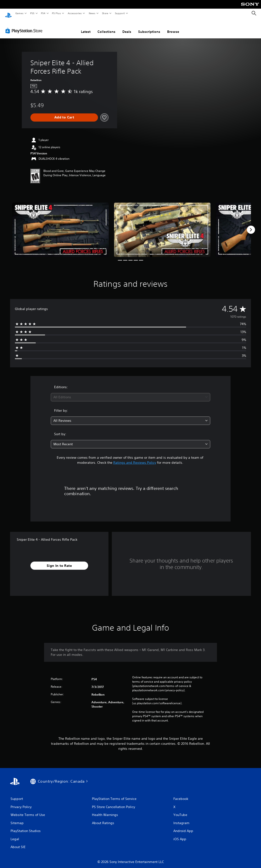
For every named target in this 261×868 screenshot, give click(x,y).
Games (19, 13)
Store (105, 13)
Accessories (74, 13)
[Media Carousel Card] (60, 225)
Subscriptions (149, 27)
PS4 (43, 13)
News (92, 13)
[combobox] (130, 393)
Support (120, 13)
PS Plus (57, 13)
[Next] (251, 225)
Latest (86, 27)
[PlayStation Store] (25, 26)
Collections (106, 27)
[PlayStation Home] (8, 13)
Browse (173, 27)
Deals (127, 27)
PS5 (32, 13)
